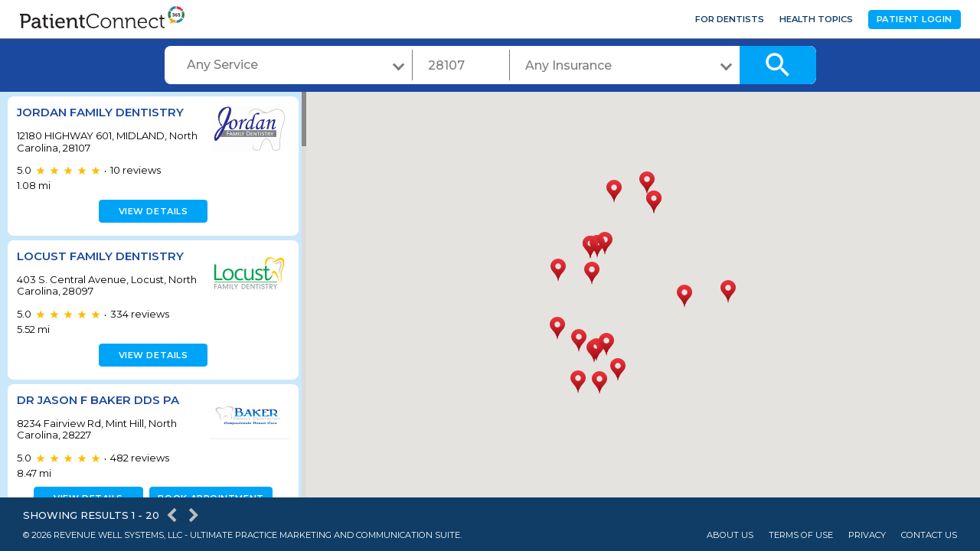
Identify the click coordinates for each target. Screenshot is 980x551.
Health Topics (816, 19)
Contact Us (929, 535)
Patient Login (915, 19)
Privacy (867, 535)
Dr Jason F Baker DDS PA (98, 400)
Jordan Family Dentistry (100, 112)
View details (151, 211)
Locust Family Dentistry (100, 256)
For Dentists (730, 19)
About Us (730, 535)
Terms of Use (801, 535)
